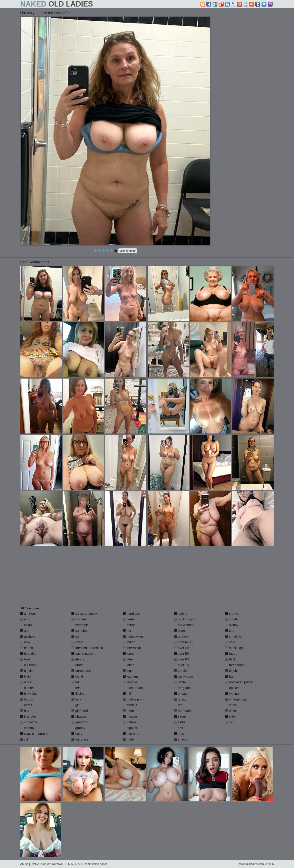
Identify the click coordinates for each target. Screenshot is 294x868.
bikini (26, 676)
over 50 (182, 654)
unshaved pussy (239, 682)
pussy (180, 699)
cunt (76, 636)
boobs (27, 699)
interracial (132, 648)
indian (129, 642)
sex (179, 728)
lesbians (131, 676)
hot (127, 631)
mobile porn (133, 699)
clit (24, 739)
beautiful (28, 654)
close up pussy (84, 614)
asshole (28, 636)
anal (25, 619)
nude (128, 739)
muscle (130, 717)
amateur (28, 614)
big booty (29, 665)
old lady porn (185, 619)
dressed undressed (87, 648)
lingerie (130, 682)
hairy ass (80, 739)
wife (230, 717)
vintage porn (236, 699)
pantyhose (184, 676)
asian (26, 625)
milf (127, 694)
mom (128, 711)
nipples (130, 728)
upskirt (232, 688)
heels (129, 619)
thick (231, 659)
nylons (181, 614)
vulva (231, 705)
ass (25, 631)
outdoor (182, 636)
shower (233, 614)
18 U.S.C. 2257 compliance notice (86, 864)
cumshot (80, 631)
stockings (234, 648)
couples (79, 619)
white (231, 711)
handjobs (131, 614)
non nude (131, 734)
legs (128, 671)
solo (230, 642)
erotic (77, 665)
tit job (231, 671)
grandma (80, 722)
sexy (179, 734)
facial (77, 676)
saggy (180, 717)
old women (184, 625)
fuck (76, 699)
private (181, 694)
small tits (234, 636)
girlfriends (80, 711)
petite (180, 682)
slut (230, 631)
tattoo (231, 654)
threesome (235, 665)
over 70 (182, 665)
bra (24, 711)
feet (76, 688)
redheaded (184, 711)
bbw (25, 642)
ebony (78, 659)
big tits (27, 671)
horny (129, 625)
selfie (180, 722)
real (179, 705)
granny (78, 728)
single (232, 619)
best (25, 659)
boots (26, 705)
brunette (28, 717)
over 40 (182, 648)
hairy (77, 734)
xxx (230, 722)
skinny (232, 625)
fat (75, 682)
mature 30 (183, 642)
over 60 (182, 659)
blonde (27, 688)
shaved (181, 739)
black (26, 682)
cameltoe (29, 722)
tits (229, 676)
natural (130, 722)
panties (181, 671)
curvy (77, 642)
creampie (80, 625)
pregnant (183, 688)
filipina (78, 694)
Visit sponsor (128, 251)
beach (27, 648)
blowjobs (28, 694)
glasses (79, 717)
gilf (75, 705)
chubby (27, 728)
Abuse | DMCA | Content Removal (42, 864)
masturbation (134, 688)
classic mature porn (36, 734)
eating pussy (82, 654)
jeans (129, 654)
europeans (81, 671)
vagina (232, 694)
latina (129, 665)
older (180, 631)
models (130, 705)
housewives (133, 636)
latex (128, 659)
